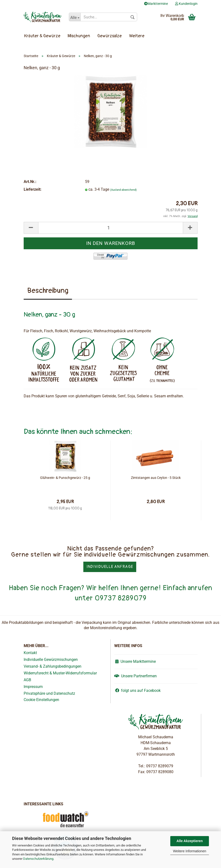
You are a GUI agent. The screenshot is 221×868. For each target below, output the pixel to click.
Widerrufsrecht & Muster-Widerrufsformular (60, 673)
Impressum (33, 687)
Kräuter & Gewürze (42, 36)
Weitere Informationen (189, 851)
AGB (27, 680)
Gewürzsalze (110, 36)
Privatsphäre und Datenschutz (49, 693)
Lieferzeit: (33, 189)
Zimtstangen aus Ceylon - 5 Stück (156, 478)
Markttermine (156, 4)
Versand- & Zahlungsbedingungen (53, 666)
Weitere (137, 36)
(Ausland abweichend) (123, 190)
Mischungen (79, 36)
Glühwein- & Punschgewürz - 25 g (65, 478)
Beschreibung (48, 291)
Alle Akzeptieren (190, 841)
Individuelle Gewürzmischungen (51, 660)
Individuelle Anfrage (110, 567)
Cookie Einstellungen (41, 700)
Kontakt (30, 653)
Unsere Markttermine (135, 661)
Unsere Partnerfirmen (135, 676)
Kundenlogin (186, 4)
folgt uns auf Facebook (137, 691)
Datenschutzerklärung (38, 859)
